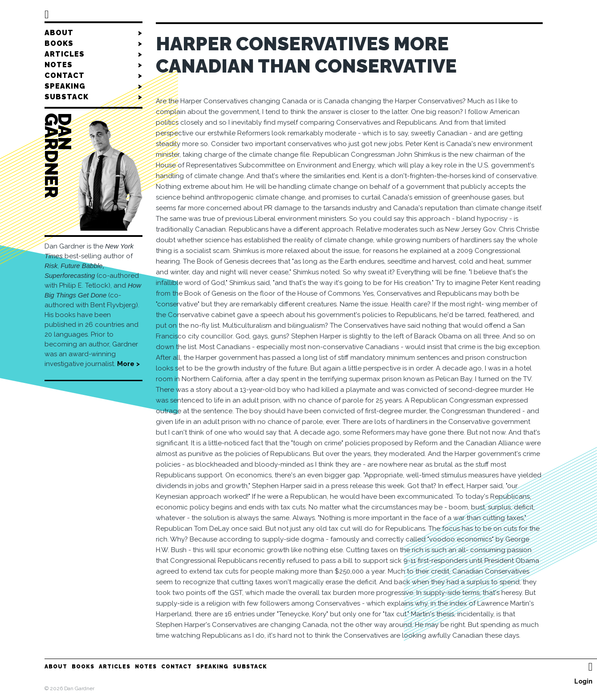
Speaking (93, 86)
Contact (93, 76)
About (93, 33)
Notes (93, 65)
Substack (93, 97)
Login (583, 681)
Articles (93, 54)
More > (128, 364)
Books (93, 44)
